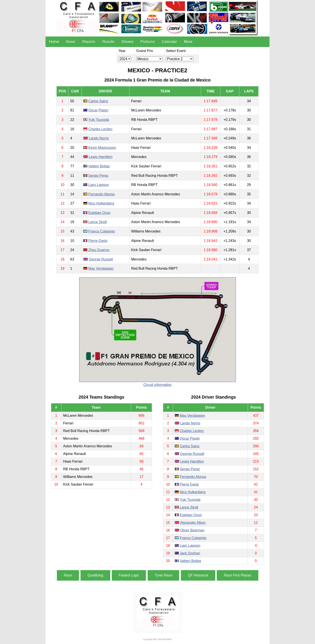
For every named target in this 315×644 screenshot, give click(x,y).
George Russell (101, 259)
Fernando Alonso (102, 194)
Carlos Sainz (98, 101)
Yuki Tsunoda (99, 120)
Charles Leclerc (101, 129)
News (71, 42)
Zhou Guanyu (99, 250)
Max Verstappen (101, 268)
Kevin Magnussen (102, 148)
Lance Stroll (98, 222)
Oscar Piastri (98, 110)
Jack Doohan (190, 553)
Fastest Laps (129, 575)
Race (68, 575)
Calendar (169, 42)
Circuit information (158, 385)
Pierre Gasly (98, 241)
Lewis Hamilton (101, 157)
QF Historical (198, 575)
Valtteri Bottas (99, 166)
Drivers (128, 42)
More (188, 42)
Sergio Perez (99, 176)
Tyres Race (164, 575)
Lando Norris (99, 138)
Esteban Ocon (99, 213)
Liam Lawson (99, 185)
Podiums (148, 42)
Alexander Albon (193, 523)
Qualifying (95, 575)
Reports (89, 42)
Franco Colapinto (102, 231)
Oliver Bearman (192, 530)
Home (54, 42)
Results (108, 42)
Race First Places (237, 575)
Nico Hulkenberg (101, 203)
